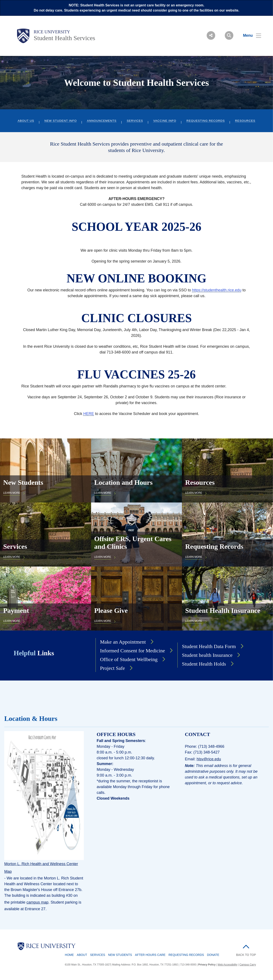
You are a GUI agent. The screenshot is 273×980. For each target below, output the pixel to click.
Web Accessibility (227, 965)
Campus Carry (248, 965)
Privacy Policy (207, 965)
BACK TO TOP (246, 955)
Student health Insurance (207, 655)
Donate (213, 955)
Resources (245, 121)
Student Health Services (64, 38)
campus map (37, 902)
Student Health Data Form (209, 646)
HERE (89, 414)
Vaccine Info (165, 121)
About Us (26, 121)
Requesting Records (206, 121)
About (82, 955)
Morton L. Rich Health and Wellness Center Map (41, 868)
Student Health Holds (204, 664)
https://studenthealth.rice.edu (217, 290)
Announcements (102, 121)
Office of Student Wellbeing (129, 659)
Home (69, 955)
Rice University (52, 32)
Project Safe (113, 668)
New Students (120, 955)
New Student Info (61, 121)
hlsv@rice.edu (209, 759)
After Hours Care (150, 955)
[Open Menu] (249, 35)
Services (135, 121)
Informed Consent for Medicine (133, 651)
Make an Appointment (123, 642)
